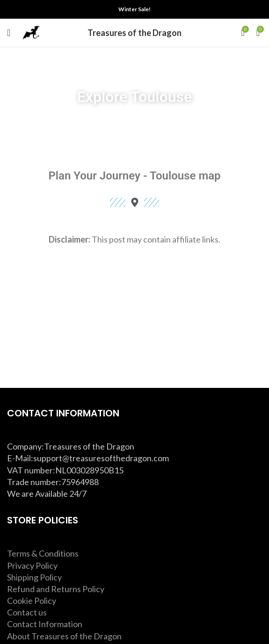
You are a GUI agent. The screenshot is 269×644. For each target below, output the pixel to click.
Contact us (27, 612)
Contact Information (45, 624)
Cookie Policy (32, 601)
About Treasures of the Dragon (64, 636)
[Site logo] (31, 32)
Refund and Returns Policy (56, 589)
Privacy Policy (32, 565)
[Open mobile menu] (9, 33)
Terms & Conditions (43, 553)
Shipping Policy (34, 577)
